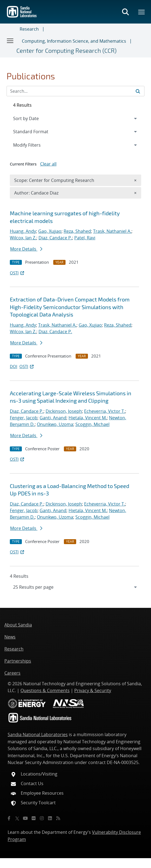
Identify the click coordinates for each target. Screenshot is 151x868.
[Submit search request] (138, 91)
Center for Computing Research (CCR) (66, 50)
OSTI (17, 273)
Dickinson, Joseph (64, 411)
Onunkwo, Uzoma (55, 424)
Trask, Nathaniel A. (112, 231)
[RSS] (58, 818)
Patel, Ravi (85, 238)
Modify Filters (34, 145)
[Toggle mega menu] (142, 12)
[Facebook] (9, 818)
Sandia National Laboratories (38, 735)
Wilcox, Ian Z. (23, 238)
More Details (26, 249)
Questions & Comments (45, 690)
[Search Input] (76, 91)
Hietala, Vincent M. (88, 418)
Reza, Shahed (77, 231)
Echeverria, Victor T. (105, 411)
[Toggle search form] (125, 12)
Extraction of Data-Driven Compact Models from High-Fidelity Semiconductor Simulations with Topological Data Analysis (70, 307)
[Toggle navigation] (10, 40)
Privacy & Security (93, 690)
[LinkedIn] (50, 818)
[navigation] (76, 587)
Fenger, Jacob (24, 418)
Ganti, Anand (53, 418)
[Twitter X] (17, 818)
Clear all (48, 164)
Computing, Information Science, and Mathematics (74, 41)
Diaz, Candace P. (55, 238)
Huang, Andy (23, 231)
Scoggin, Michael (92, 424)
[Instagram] (42, 818)
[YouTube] (25, 818)
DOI (14, 366)
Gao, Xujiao (50, 231)
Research (29, 29)
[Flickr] (34, 818)
